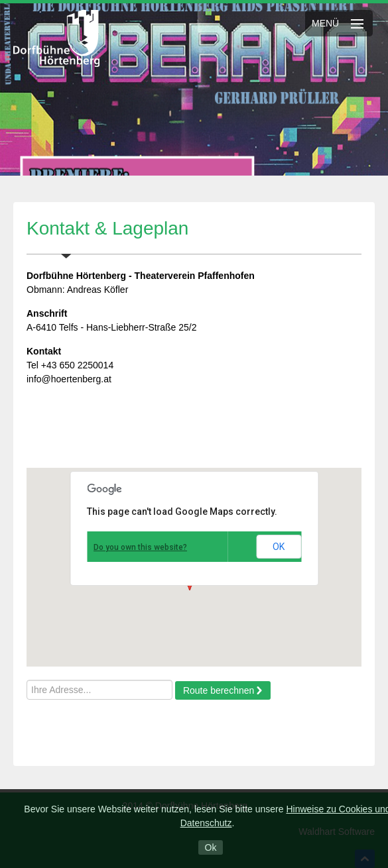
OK (279, 547)
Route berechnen (219, 690)
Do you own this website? (140, 547)
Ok (211, 847)
